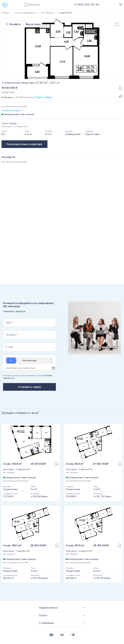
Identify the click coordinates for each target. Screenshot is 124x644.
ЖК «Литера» (47, 13)
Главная (5, 13)
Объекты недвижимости (25, 13)
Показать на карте (11, 110)
